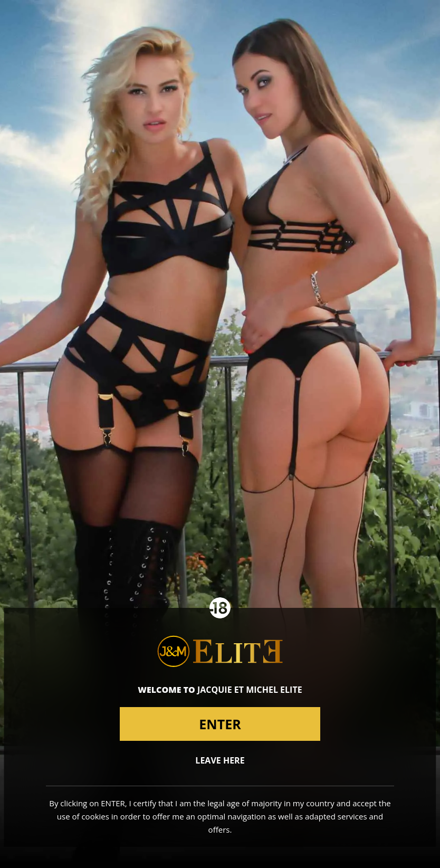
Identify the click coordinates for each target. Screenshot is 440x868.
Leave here (220, 760)
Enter (220, 724)
